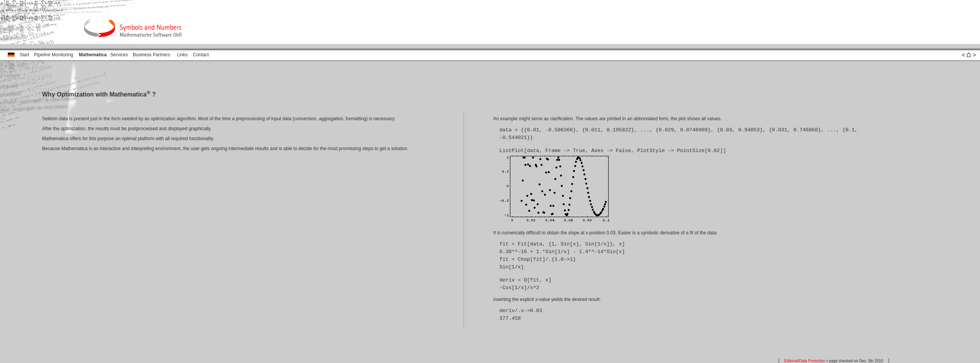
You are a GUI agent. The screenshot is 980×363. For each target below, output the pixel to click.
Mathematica (93, 55)
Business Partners (151, 55)
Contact (201, 55)
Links (182, 55)
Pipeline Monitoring (54, 55)
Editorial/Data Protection (805, 360)
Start (24, 55)
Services (119, 55)
